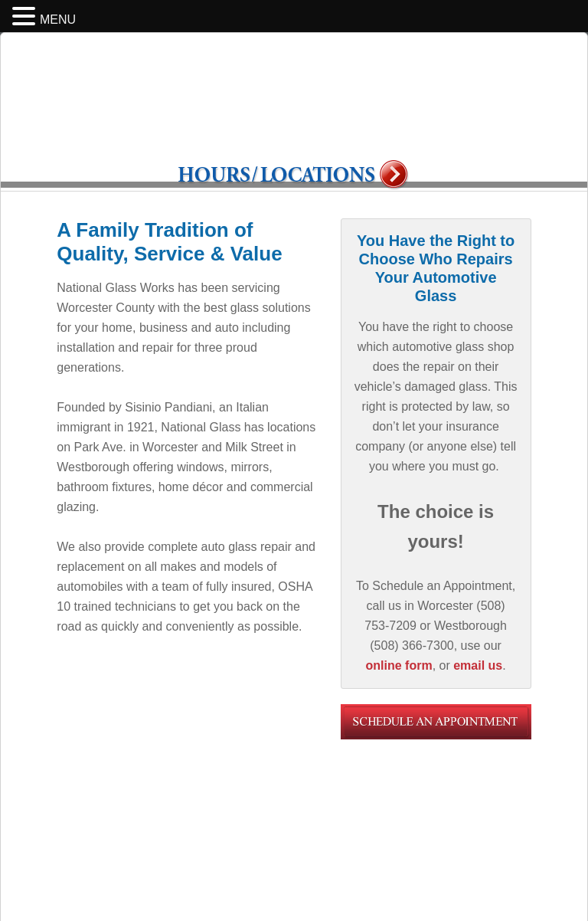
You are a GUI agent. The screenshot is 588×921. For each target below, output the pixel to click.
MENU (58, 20)
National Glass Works (294, 105)
